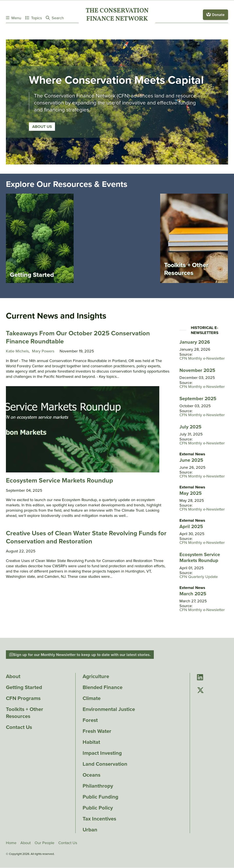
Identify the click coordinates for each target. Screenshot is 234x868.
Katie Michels (17, 352)
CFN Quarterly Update (199, 577)
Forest (90, 720)
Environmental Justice (109, 709)
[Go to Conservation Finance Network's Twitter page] (200, 691)
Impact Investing (102, 753)
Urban (90, 830)
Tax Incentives (99, 819)
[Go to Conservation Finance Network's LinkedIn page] (200, 678)
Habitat (91, 742)
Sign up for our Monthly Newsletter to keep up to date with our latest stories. (80, 655)
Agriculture (96, 677)
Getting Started (24, 688)
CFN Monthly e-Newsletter (202, 359)
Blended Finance (103, 688)
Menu (14, 18)
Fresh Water (97, 731)
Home (11, 843)
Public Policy (98, 808)
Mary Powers (43, 352)
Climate (92, 698)
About (13, 677)
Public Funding (100, 797)
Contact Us (19, 727)
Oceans (91, 775)
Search (55, 18)
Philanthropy (98, 786)
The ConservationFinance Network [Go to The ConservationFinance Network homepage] (117, 15)
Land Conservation (105, 764)
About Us (42, 134)
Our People (44, 843)
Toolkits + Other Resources (25, 713)
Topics (34, 18)
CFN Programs (23, 698)
